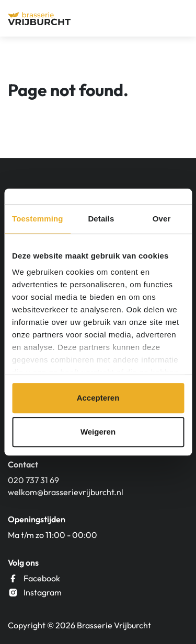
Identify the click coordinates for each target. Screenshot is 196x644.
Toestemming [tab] (38, 219)
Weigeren (98, 432)
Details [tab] (101, 219)
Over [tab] (162, 219)
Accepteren (98, 398)
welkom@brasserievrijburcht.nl (66, 492)
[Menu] (178, 18)
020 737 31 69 (33, 480)
